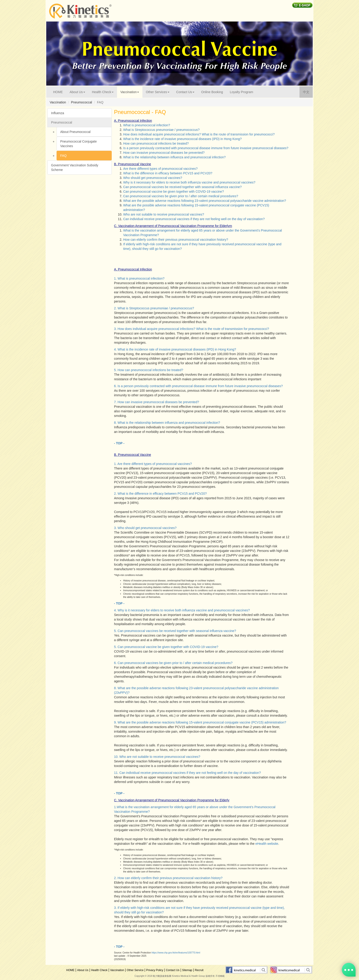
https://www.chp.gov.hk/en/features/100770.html (176, 953)
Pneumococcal (62, 122)
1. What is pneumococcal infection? (139, 278)
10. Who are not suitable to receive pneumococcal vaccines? (157, 757)
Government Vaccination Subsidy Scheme (75, 167)
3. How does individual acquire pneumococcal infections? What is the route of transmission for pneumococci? (192, 329)
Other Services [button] (158, 92)
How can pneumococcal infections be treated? (156, 143)
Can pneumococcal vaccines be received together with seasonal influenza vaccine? (182, 187)
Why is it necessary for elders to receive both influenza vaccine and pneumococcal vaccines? (189, 182)
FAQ (63, 156)
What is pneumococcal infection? (147, 125)
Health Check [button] (103, 92)
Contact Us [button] (185, 92)
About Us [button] (77, 92)
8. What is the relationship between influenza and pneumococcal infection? (167, 423)
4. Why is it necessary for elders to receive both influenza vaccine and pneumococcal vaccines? (182, 610)
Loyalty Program (242, 92)
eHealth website (267, 844)
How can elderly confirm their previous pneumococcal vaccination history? (176, 240)
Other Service (135, 970)
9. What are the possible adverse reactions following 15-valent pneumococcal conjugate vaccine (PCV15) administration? (200, 722)
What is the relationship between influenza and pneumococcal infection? (174, 157)
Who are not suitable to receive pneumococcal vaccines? (164, 214)
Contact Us (173, 970)
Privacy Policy (155, 970)
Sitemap (187, 970)
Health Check (99, 970)
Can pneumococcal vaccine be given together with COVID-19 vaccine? (174, 192)
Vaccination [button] (130, 92)
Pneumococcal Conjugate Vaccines (79, 144)
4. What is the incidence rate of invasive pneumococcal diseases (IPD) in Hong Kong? (175, 349)
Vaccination (117, 970)
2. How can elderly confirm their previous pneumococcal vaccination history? (168, 878)
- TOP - (119, 443)
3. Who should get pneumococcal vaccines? (145, 528)
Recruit (199, 970)
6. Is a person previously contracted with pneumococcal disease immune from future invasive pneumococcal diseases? (198, 386)
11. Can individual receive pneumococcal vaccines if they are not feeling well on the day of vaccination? (187, 773)
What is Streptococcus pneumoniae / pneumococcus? (161, 130)
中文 (308, 92)
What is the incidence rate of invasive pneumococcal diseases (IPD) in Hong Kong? (182, 139)
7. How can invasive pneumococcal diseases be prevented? (156, 402)
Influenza (58, 113)
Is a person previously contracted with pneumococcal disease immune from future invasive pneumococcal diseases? (206, 148)
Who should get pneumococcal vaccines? (153, 178)
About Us (83, 970)
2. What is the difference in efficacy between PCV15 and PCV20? (160, 494)
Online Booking (212, 92)
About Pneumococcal (75, 132)
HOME (60, 92)
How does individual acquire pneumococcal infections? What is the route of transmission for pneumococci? (199, 134)
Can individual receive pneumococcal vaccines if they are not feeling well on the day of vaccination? (194, 219)
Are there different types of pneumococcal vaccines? (160, 169)
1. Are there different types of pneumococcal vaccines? (153, 464)
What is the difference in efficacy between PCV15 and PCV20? (168, 173)
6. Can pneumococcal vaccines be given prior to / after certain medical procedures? (173, 663)
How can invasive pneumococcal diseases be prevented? (164, 153)
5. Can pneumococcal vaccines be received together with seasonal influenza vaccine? (175, 631)
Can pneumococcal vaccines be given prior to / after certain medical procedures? (181, 196)
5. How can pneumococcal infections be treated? (149, 370)
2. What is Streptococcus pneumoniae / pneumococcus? (154, 308)
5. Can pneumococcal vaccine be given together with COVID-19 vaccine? (166, 647)
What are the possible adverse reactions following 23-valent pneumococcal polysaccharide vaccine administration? (205, 201)
